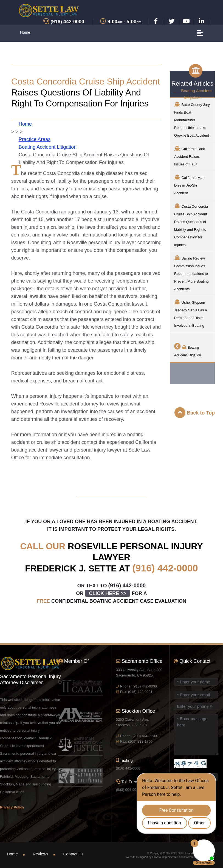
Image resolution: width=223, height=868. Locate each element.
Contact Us (73, 854)
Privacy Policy (12, 807)
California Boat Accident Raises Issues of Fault (190, 156)
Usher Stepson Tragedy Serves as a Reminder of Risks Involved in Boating (190, 313)
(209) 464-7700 (145, 736)
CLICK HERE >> (108, 593)
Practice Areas (35, 139)
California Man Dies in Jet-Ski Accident (189, 185)
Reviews (40, 854)
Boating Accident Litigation (48, 147)
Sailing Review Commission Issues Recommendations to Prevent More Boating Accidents (191, 273)
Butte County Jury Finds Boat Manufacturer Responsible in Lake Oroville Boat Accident (192, 119)
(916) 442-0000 (165, 568)
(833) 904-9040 (128, 790)
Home (25, 32)
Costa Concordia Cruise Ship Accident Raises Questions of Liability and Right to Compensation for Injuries (191, 225)
